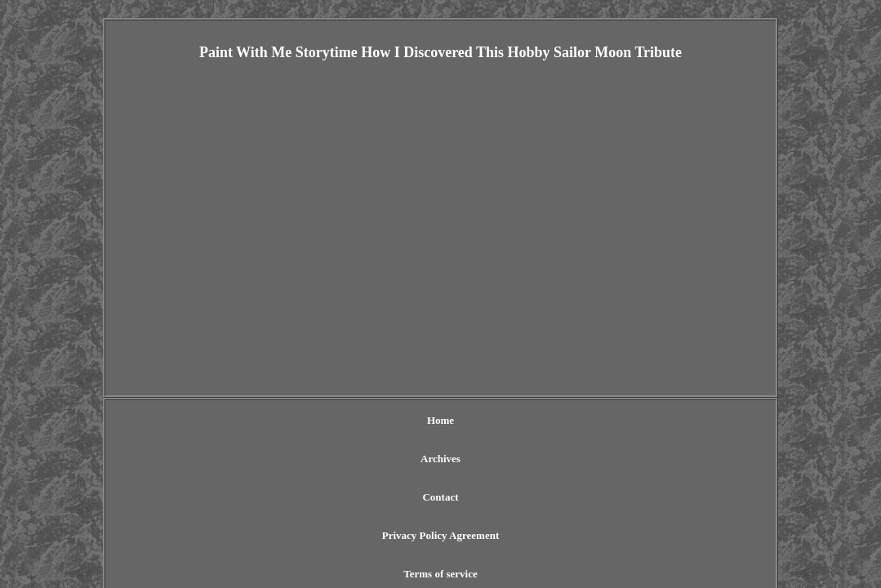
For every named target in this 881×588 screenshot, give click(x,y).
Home (250, 420)
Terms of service (589, 420)
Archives (307, 420)
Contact (369, 420)
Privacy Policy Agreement (469, 420)
